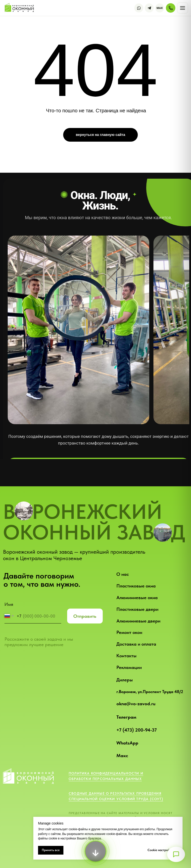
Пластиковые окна (136, 586)
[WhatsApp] (139, 8)
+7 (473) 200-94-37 (137, 730)
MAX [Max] (160, 8)
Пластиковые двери (137, 609)
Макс (122, 756)
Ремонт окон (129, 632)
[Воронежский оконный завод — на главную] (20, 8)
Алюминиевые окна (137, 598)
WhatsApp (127, 743)
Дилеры (125, 680)
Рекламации (129, 667)
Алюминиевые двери (138, 621)
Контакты (126, 656)
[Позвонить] (171, 8)
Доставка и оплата (136, 644)
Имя (9, 604)
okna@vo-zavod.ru (136, 704)
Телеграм (126, 717)
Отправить (85, 616)
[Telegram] (149, 8)
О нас (123, 574)
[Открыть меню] (176, 854)
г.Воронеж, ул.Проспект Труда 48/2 (150, 692)
